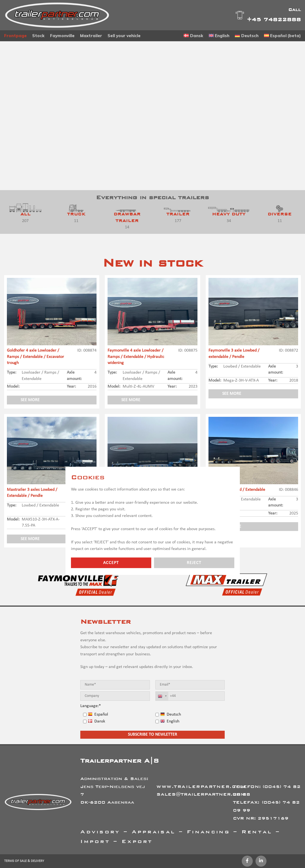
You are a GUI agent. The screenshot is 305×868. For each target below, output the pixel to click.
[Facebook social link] (247, 861)
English (170, 721)
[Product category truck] (76, 215)
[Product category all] (25, 215)
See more (30, 400)
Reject (194, 563)
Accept (111, 563)
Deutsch (171, 714)
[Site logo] (57, 15)
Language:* (91, 706)
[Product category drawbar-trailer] (127, 218)
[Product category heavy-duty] (229, 215)
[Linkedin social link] (261, 861)
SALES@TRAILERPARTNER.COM (201, 794)
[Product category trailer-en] (178, 215)
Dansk (97, 721)
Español (98, 714)
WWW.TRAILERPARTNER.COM (201, 786)
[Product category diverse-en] (280, 215)
